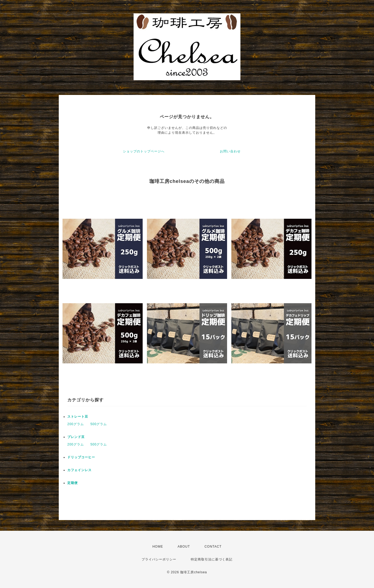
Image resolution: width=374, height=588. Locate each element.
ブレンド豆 (76, 437)
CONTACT (213, 547)
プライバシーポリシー (159, 559)
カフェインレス (79, 470)
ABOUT (184, 547)
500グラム (99, 424)
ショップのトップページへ (144, 151)
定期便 (73, 483)
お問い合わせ (230, 151)
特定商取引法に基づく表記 (212, 559)
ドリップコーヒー (81, 457)
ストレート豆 (78, 417)
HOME (158, 547)
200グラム (76, 424)
